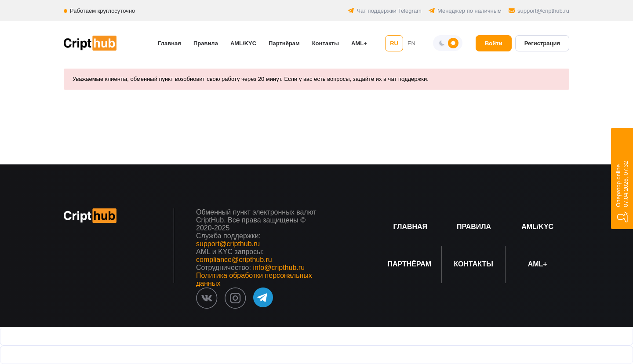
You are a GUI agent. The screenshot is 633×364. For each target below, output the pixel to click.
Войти (494, 43)
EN (411, 43)
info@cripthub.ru (279, 268)
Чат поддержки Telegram (389, 11)
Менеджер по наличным (469, 11)
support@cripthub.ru (543, 11)
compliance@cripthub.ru (234, 260)
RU (394, 43)
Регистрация (542, 43)
